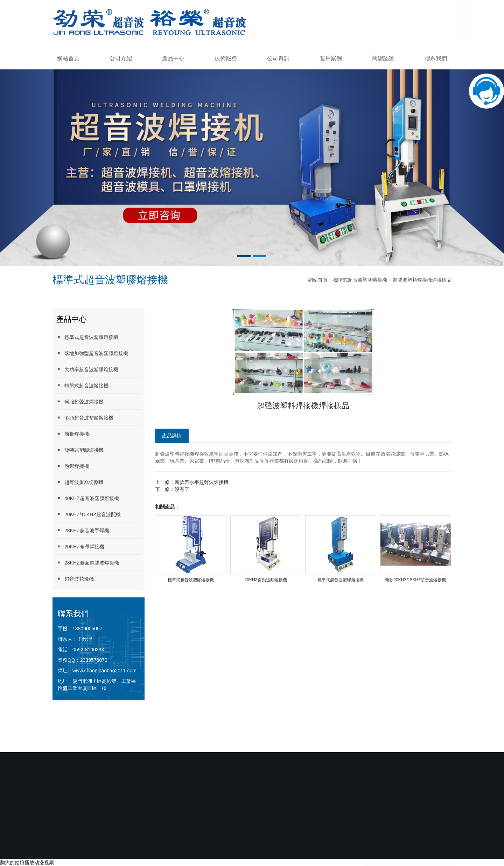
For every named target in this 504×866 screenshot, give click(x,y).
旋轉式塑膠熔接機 (80, 450)
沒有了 (182, 489)
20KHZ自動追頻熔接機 (266, 580)
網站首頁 (68, 58)
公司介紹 (121, 58)
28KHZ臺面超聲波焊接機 (87, 563)
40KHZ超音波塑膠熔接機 (87, 498)
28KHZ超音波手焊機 (83, 530)
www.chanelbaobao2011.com (104, 671)
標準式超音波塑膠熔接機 (360, 280)
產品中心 (173, 58)
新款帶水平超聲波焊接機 (202, 482)
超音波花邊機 (75, 579)
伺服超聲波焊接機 (80, 401)
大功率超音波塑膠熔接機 (87, 369)
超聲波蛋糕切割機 (80, 482)
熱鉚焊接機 (72, 466)
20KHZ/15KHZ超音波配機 (88, 514)
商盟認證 (383, 58)
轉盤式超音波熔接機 (82, 385)
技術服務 (226, 58)
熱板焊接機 (72, 434)
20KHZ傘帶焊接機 (80, 546)
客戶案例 (331, 58)
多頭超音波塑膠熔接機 (85, 418)
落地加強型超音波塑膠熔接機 (92, 353)
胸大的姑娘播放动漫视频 (27, 862)
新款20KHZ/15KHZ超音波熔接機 (415, 580)
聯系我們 (436, 58)
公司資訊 (278, 58)
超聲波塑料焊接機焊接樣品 (422, 280)
